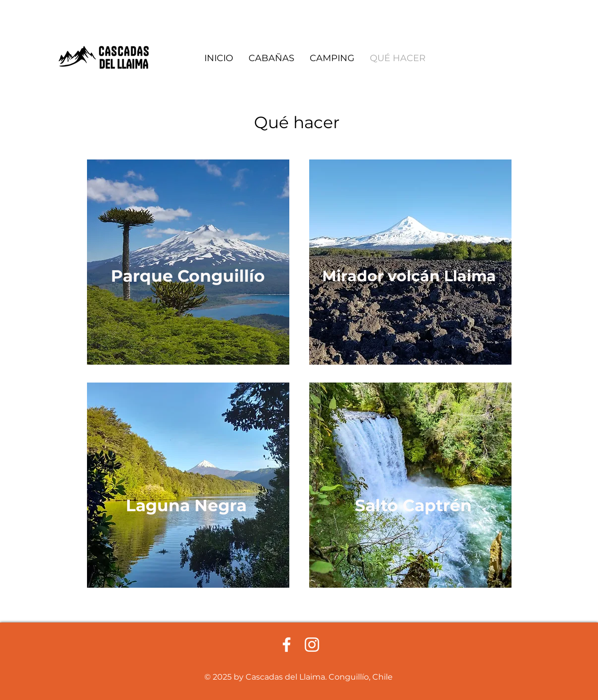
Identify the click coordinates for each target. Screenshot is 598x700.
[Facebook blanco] (287, 645)
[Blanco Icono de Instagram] (312, 645)
